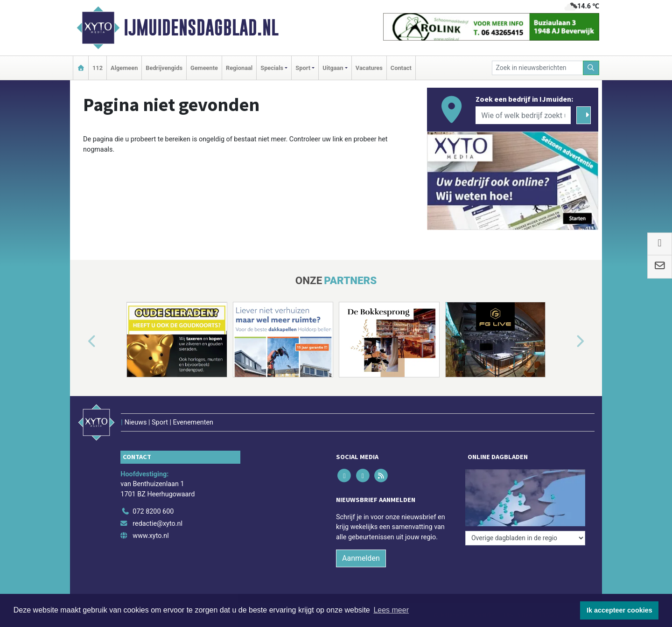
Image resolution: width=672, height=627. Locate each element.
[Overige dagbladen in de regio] (525, 538)
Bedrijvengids (164, 68)
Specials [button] (272, 68)
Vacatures (369, 68)
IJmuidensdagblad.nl (201, 28)
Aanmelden (361, 558)
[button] (81, 341)
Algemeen (124, 68)
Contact (401, 68)
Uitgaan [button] (333, 68)
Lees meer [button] (391, 610)
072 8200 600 (153, 512)
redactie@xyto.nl (157, 524)
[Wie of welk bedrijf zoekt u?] (523, 115)
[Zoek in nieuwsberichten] (538, 68)
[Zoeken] (591, 68)
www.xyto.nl (150, 536)
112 (98, 68)
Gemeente (204, 68)
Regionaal (239, 68)
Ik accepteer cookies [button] (619, 610)
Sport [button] (303, 68)
